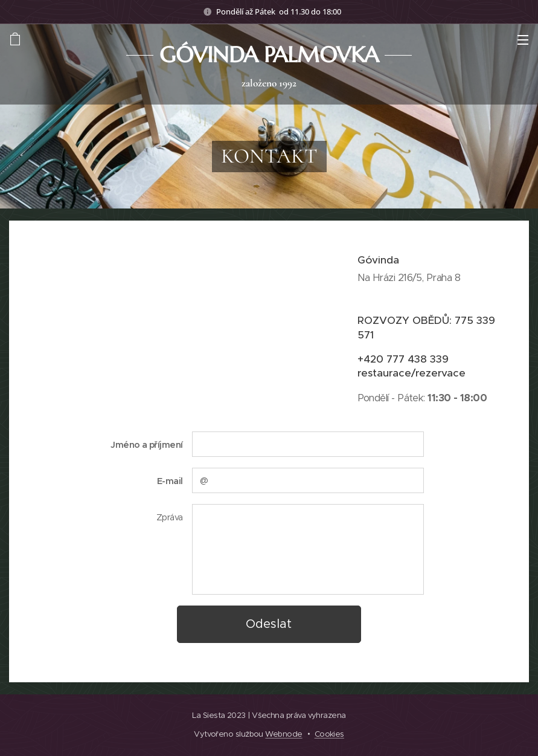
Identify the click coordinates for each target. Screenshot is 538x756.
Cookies (329, 734)
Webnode (283, 734)
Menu (523, 40)
